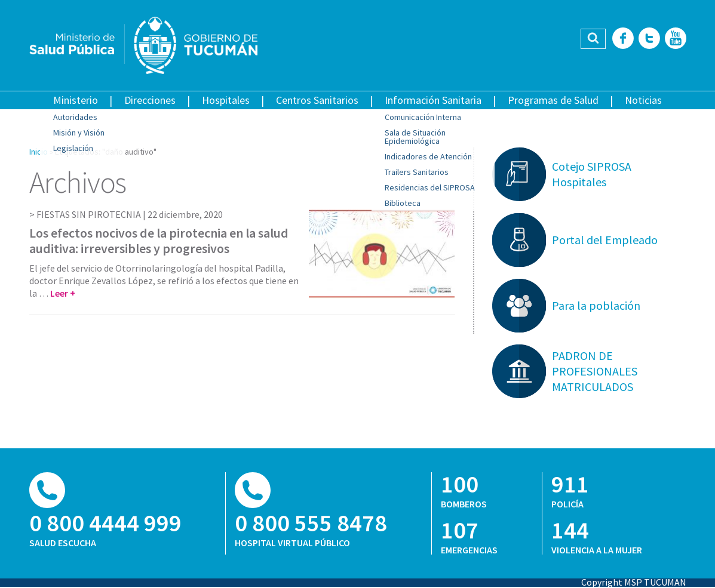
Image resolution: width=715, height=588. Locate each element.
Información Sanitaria (433, 100)
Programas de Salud (553, 100)
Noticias (643, 100)
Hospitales (226, 100)
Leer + (63, 293)
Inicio (39, 152)
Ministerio (76, 100)
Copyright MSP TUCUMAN (634, 582)
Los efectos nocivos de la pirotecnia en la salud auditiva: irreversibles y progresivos (159, 241)
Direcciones (150, 100)
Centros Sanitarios (317, 100)
